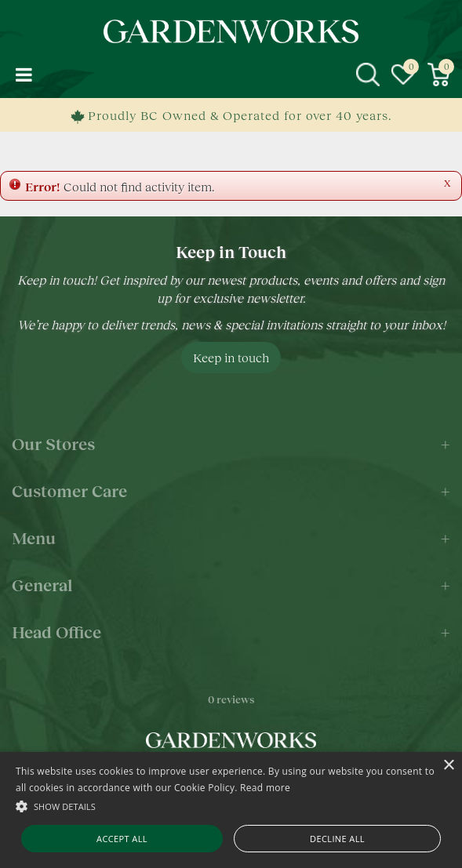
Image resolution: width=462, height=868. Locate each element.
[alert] (231, 810)
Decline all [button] (337, 839)
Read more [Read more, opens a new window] (265, 788)
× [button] (448, 766)
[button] (231, 806)
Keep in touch (231, 357)
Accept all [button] (122, 839)
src (368, 74)
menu (24, 74)
